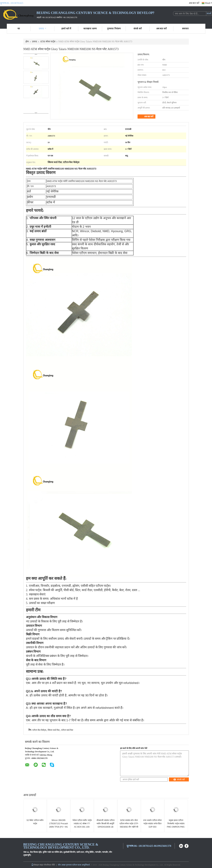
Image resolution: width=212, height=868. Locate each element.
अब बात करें (194, 3)
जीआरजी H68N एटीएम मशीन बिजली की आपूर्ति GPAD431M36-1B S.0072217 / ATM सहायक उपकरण (105, 827)
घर (19, 29)
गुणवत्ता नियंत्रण (114, 29)
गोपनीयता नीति (49, 865)
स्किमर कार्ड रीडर (54, 730)
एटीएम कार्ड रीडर (67, 730)
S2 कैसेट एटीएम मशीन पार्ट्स (35, 822)
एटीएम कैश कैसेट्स (39, 730)
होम (27, 42)
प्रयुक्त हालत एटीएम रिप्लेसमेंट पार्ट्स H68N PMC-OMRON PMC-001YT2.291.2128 (176, 825)
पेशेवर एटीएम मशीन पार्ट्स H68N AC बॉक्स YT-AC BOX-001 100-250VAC (82, 825)
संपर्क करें (138, 29)
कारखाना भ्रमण (90, 29)
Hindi (209, 3)
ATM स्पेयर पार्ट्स (48, 42)
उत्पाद (42, 29)
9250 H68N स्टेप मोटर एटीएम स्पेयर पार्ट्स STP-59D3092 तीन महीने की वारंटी (129, 825)
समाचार (185, 29)
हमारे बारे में (66, 29)
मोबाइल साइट (37, 865)
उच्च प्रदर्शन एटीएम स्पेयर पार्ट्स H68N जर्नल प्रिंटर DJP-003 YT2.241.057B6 (152, 825)
